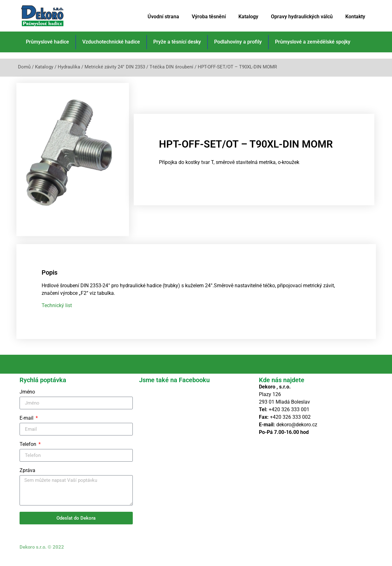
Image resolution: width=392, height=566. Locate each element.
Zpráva (27, 478)
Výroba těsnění (209, 17)
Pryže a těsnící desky (177, 42)
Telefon (29, 452)
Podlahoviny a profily (238, 42)
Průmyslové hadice (47, 42)
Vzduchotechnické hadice (111, 42)
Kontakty (355, 17)
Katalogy (248, 17)
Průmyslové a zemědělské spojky (313, 42)
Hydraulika (69, 67)
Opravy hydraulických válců (302, 17)
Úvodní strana (163, 17)
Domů (24, 67)
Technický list (57, 313)
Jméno (27, 400)
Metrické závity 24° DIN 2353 (115, 67)
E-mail (27, 426)
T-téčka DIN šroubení (171, 67)
